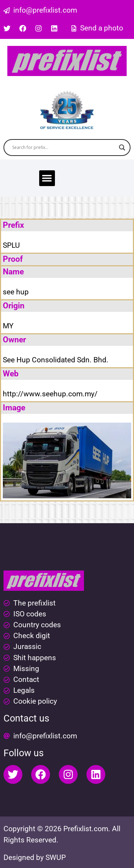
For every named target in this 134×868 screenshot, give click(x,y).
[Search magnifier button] (122, 148)
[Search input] (64, 148)
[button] (47, 178)
